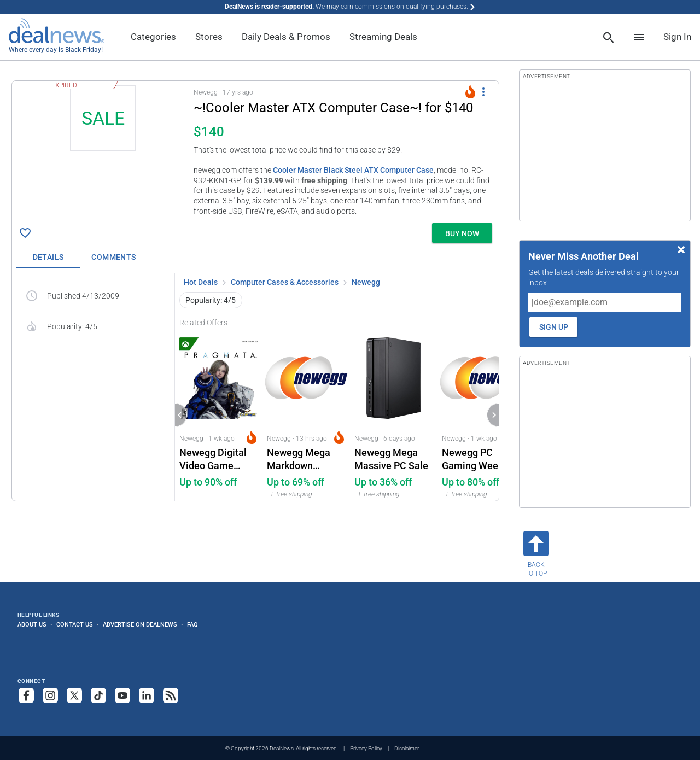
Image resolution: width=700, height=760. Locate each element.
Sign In (677, 37)
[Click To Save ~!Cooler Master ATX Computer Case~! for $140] (25, 233)
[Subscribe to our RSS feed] (171, 695)
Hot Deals (201, 282)
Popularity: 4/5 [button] (211, 300)
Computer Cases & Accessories (285, 282)
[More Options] (483, 92)
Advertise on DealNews (140, 624)
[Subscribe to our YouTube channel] (122, 695)
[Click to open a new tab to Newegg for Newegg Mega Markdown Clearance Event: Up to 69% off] (306, 414)
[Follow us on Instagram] (50, 695)
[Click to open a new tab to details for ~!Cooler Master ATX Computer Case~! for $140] (103, 152)
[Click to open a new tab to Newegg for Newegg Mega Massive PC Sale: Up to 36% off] (394, 414)
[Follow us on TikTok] (98, 695)
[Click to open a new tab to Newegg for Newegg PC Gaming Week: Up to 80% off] (481, 414)
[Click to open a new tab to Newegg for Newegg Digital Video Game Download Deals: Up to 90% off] (219, 414)
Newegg (366, 282)
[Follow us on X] (74, 695)
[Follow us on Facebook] (26, 695)
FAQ (192, 624)
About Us (32, 624)
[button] (255, 150)
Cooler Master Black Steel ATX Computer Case (353, 170)
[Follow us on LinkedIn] (147, 695)
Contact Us (75, 624)
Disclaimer (407, 748)
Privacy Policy (366, 748)
